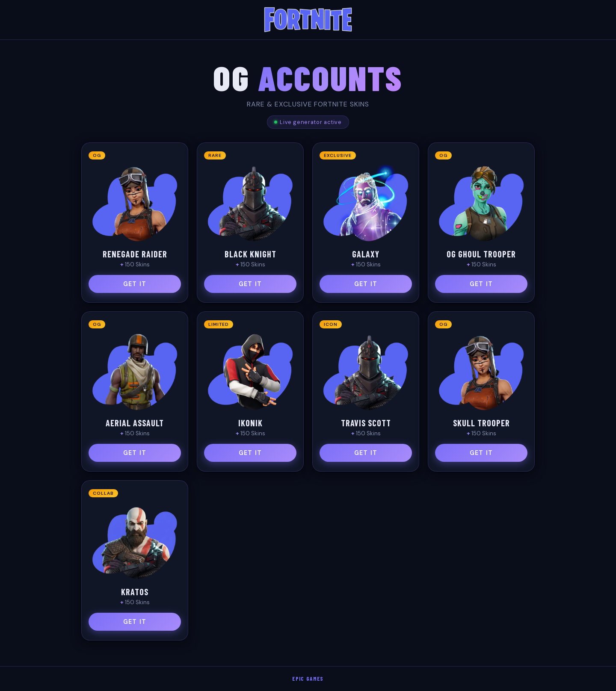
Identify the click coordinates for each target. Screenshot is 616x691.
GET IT (135, 284)
